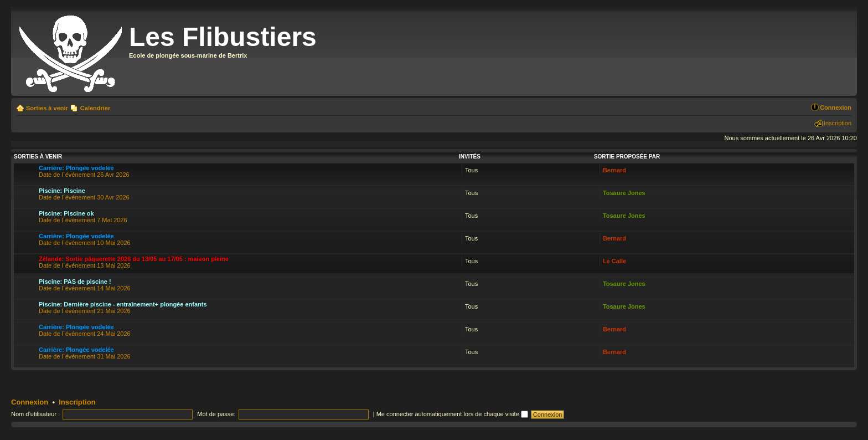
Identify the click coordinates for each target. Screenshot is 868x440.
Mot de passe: (216, 414)
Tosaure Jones (624, 193)
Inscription (838, 123)
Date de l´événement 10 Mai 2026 (85, 239)
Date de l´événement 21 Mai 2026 (123, 308)
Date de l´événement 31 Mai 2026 (85, 353)
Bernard (614, 170)
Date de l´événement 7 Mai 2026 (83, 217)
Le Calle (614, 261)
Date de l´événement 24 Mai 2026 (85, 330)
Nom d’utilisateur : (35, 414)
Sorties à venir (47, 108)
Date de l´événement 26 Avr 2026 (84, 171)
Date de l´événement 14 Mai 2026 (85, 285)
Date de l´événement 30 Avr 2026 (84, 194)
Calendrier (95, 108)
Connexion (836, 108)
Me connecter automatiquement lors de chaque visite (452, 414)
